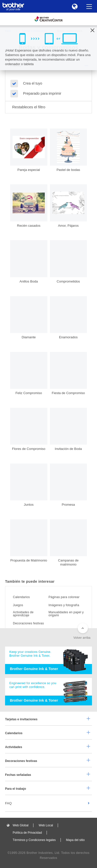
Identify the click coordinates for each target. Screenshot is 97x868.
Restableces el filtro (29, 107)
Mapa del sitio (75, 840)
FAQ (8, 803)
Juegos (18, 605)
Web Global (21, 825)
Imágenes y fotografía (64, 605)
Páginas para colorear (64, 597)
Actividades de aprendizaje (23, 614)
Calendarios (21, 597)
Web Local (46, 825)
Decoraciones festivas (28, 623)
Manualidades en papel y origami (66, 614)
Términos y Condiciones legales (34, 840)
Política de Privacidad (27, 833)
